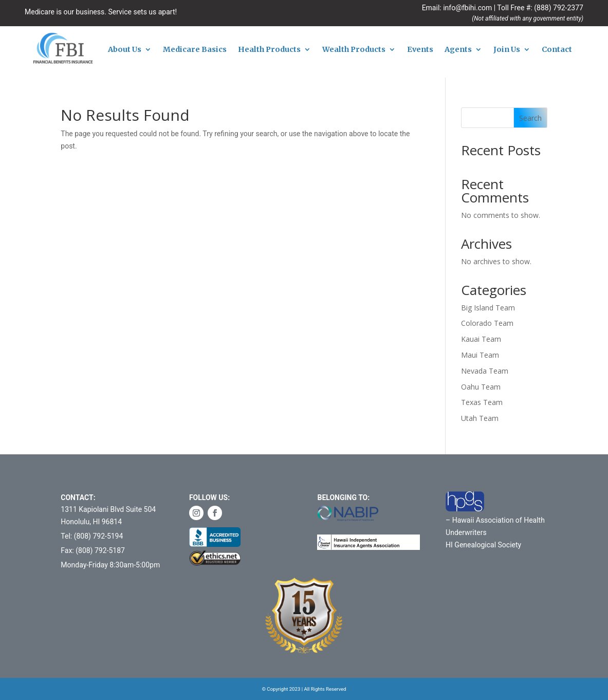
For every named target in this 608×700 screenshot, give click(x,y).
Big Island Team (488, 308)
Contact (557, 50)
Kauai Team (481, 339)
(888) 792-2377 (559, 8)
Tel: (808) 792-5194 (92, 536)
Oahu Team (481, 387)
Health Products (269, 50)
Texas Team (482, 402)
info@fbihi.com (467, 8)
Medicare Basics (195, 50)
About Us (125, 50)
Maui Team (480, 355)
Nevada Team (485, 371)
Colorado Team (487, 323)
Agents (458, 50)
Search (530, 118)
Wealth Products (354, 50)
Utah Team (480, 418)
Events (420, 50)
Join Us (507, 50)
